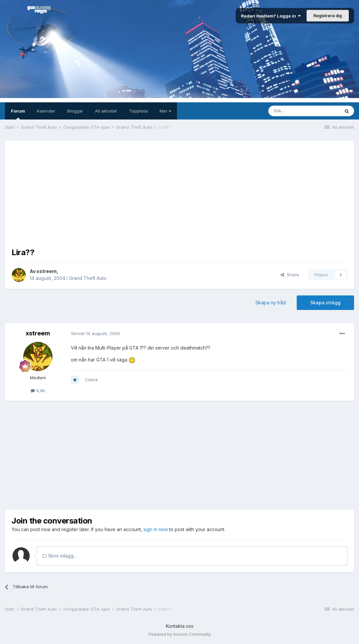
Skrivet (95, 333)
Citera (91, 380)
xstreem (47, 271)
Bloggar (75, 111)
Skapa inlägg (325, 303)
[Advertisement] (180, 193)
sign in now (156, 529)
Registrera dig (328, 16)
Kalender (46, 111)
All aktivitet (106, 111)
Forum (18, 114)
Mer (165, 111)
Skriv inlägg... (59, 556)
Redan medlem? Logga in (271, 16)
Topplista (138, 111)
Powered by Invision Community (180, 634)
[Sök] (304, 111)
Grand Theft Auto (88, 278)
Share (290, 275)
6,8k (38, 390)
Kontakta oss (180, 626)
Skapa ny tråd (271, 303)
